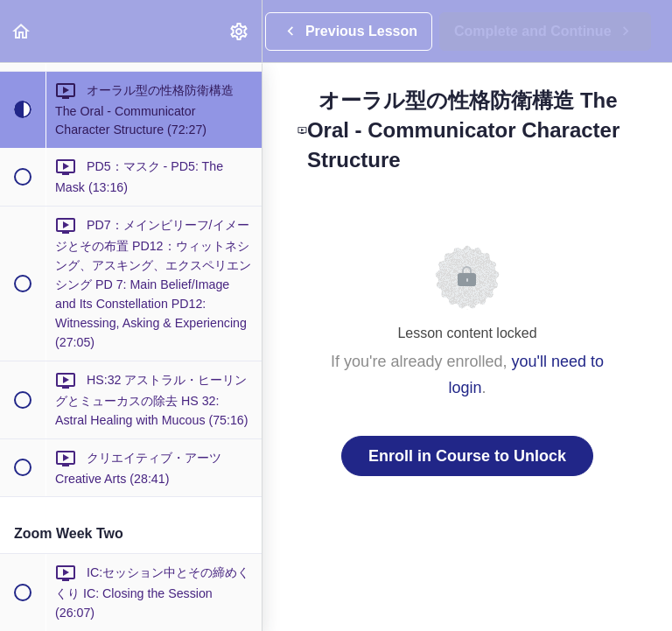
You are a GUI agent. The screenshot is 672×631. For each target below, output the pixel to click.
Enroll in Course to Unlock (467, 456)
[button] (22, 31)
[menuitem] (240, 31)
